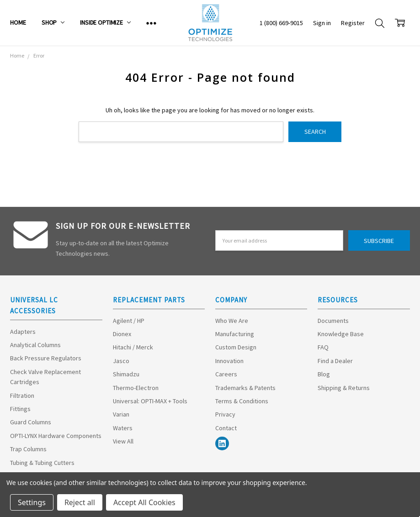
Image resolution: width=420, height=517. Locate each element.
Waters (123, 428)
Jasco (121, 361)
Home (18, 22)
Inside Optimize (105, 22)
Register (353, 23)
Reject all (80, 502)
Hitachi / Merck (133, 347)
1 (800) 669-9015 (281, 23)
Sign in (322, 23)
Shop (53, 22)
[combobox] (181, 132)
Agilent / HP (129, 321)
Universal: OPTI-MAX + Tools (150, 401)
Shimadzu (126, 374)
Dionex (122, 334)
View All (123, 441)
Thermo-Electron (136, 388)
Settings (32, 502)
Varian (121, 414)
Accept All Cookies (144, 502)
